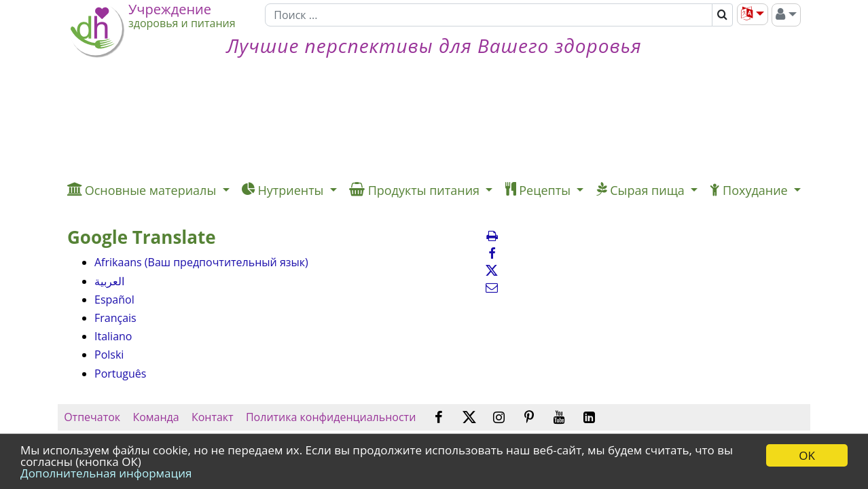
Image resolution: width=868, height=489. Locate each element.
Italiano (113, 336)
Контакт (213, 417)
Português (120, 374)
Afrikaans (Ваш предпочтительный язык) (201, 262)
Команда (156, 417)
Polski (109, 355)
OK (807, 455)
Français (115, 318)
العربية (109, 281)
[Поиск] (489, 15)
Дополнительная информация (106, 473)
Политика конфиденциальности (331, 417)
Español (114, 300)
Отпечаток (92, 417)
